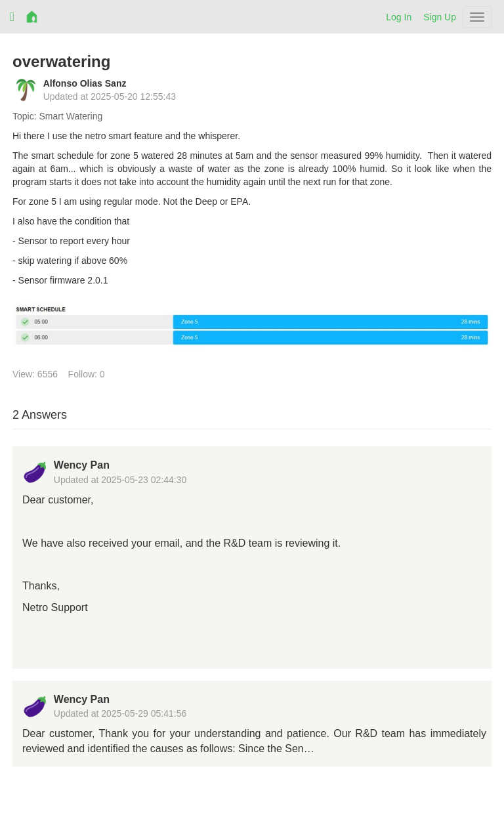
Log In (399, 17)
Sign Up (440, 17)
